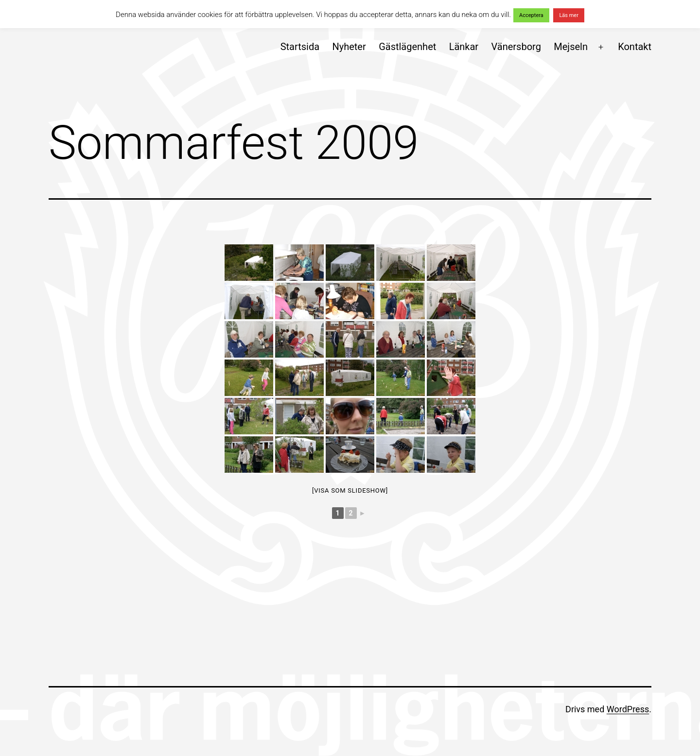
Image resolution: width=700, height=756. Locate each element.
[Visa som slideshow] (350, 490)
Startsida (300, 47)
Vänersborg (516, 47)
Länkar (464, 47)
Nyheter (349, 47)
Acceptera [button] (531, 15)
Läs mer (569, 15)
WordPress (628, 709)
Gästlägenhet (407, 47)
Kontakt (635, 47)
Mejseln (571, 47)
